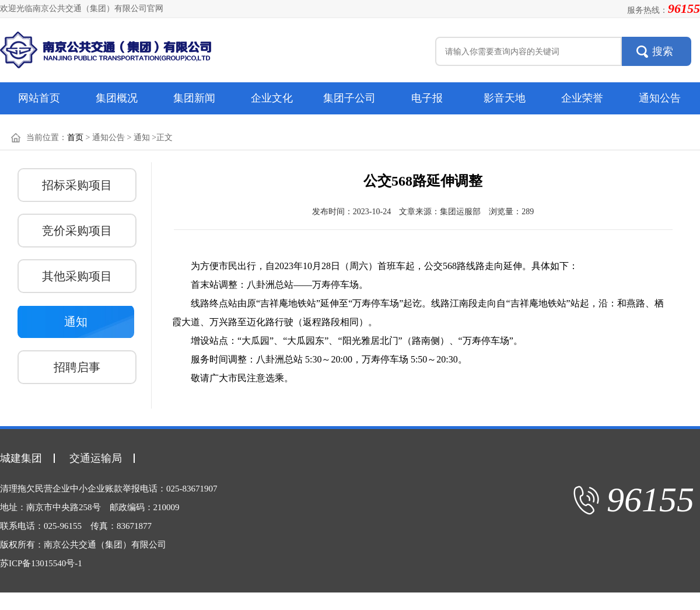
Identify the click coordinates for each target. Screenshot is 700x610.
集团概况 (117, 98)
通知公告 (660, 98)
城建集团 (21, 458)
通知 (76, 322)
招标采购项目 (77, 185)
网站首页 (39, 98)
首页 (75, 137)
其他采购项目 (77, 276)
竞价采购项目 (77, 231)
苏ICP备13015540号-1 (41, 563)
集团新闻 (194, 98)
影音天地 (505, 98)
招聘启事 (77, 367)
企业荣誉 (582, 98)
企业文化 (272, 98)
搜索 (663, 51)
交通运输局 (96, 458)
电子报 (427, 98)
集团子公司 (349, 98)
